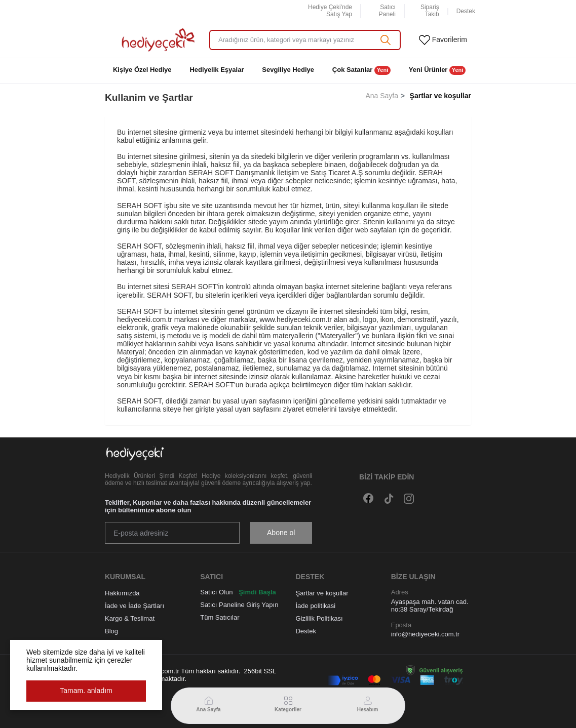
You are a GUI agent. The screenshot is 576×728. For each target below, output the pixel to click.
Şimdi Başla (257, 592)
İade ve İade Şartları (135, 606)
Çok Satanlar (361, 70)
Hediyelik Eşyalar (217, 70)
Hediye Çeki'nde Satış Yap (330, 11)
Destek (305, 631)
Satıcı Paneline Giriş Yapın (239, 605)
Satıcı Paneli (387, 11)
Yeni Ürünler (437, 70)
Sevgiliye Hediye (288, 70)
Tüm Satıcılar (220, 617)
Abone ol (281, 533)
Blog (111, 631)
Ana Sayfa (382, 96)
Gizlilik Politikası (319, 618)
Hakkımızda (122, 593)
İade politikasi (315, 606)
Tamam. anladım (86, 691)
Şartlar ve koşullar (322, 593)
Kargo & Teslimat (130, 618)
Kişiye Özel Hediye (142, 70)
